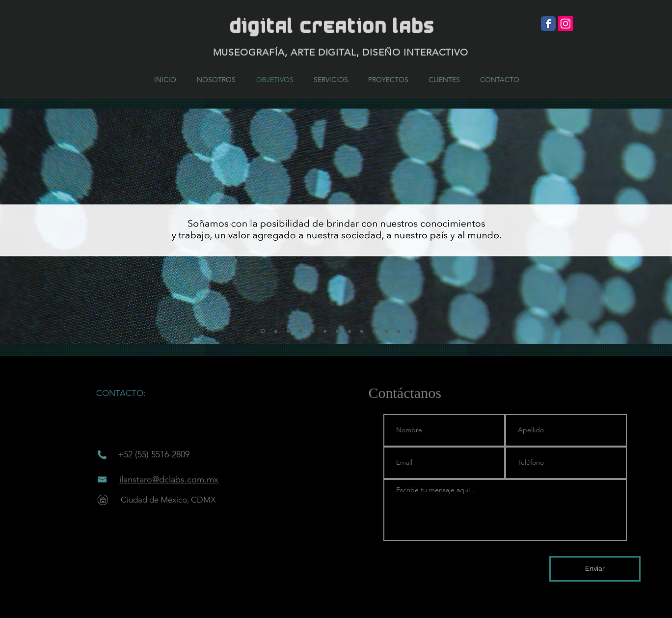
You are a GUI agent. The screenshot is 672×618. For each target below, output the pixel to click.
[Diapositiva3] (288, 331)
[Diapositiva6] (325, 331)
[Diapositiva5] (313, 331)
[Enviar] (595, 569)
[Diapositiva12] (399, 331)
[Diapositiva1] (263, 331)
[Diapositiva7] (337, 331)
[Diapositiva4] (300, 331)
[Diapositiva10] (374, 331)
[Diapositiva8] (349, 331)
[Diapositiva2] (276, 331)
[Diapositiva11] (386, 331)
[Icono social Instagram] (565, 24)
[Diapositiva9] (362, 331)
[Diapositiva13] (411, 331)
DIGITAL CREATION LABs (332, 27)
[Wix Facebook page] (548, 24)
